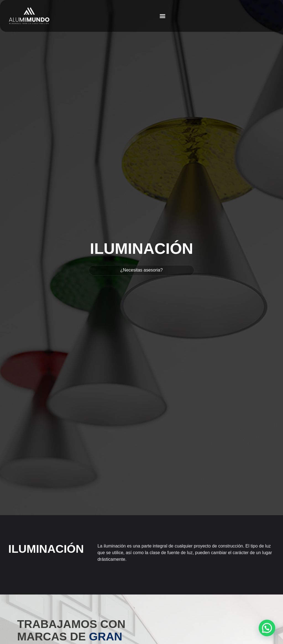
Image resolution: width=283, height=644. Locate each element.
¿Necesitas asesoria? (141, 270)
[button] (162, 16)
